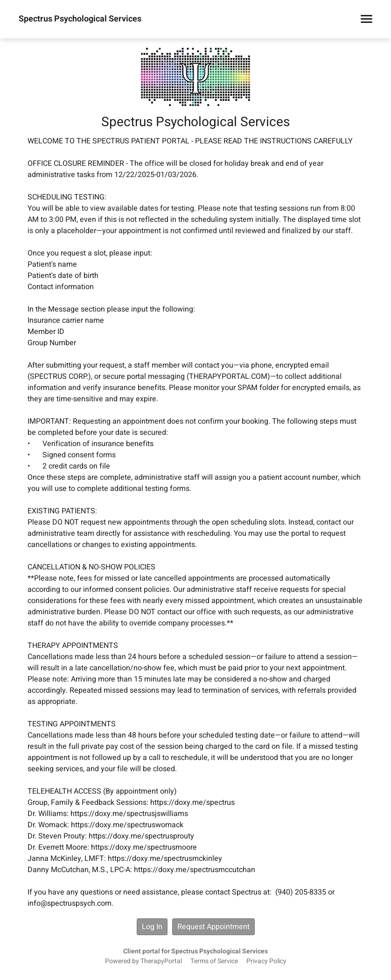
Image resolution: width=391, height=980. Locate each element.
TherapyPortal (161, 961)
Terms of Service (214, 961)
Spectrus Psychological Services (80, 19)
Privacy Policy (266, 961)
